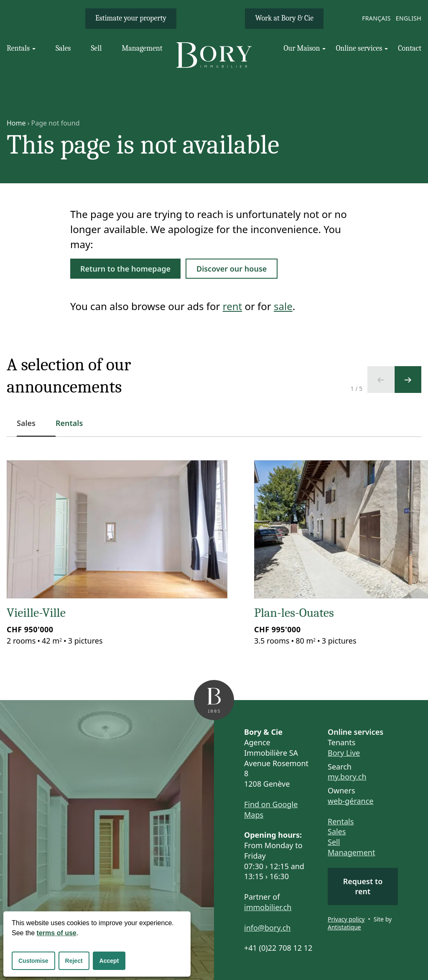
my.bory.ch (347, 777)
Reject (74, 961)
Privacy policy (346, 919)
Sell (334, 842)
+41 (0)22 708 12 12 (278, 948)
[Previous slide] (381, 380)
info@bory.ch (267, 928)
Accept (109, 961)
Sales (337, 831)
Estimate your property (131, 18)
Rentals (341, 821)
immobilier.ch (268, 907)
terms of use (57, 933)
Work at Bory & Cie (284, 18)
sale (283, 306)
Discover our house (232, 269)
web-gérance (350, 801)
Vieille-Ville (36, 613)
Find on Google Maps (271, 809)
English (409, 18)
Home (16, 123)
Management (351, 852)
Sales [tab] (31, 427)
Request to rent (363, 886)
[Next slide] (408, 380)
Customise (33, 961)
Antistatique (344, 927)
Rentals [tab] (69, 423)
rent (232, 306)
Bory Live (344, 753)
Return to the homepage (125, 269)
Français (376, 18)
